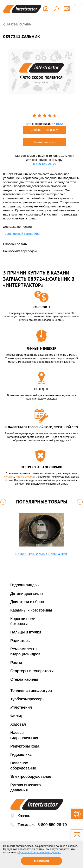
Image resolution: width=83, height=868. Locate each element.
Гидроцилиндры (25, 585)
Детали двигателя (27, 593)
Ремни (16, 663)
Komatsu (9, 477)
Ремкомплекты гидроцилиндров (25, 651)
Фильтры (18, 716)
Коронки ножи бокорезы (23, 621)
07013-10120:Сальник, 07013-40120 (41, 554)
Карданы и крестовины (31, 610)
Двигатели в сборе (27, 602)
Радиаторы (20, 641)
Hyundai (30, 477)
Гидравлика (21, 754)
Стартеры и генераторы (32, 671)
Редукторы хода (25, 746)
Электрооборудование (31, 776)
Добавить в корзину (45, 130)
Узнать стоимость (45, 142)
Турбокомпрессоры (28, 699)
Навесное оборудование (23, 766)
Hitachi (20, 477)
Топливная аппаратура (31, 690)
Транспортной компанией (21, 234)
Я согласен (41, 861)
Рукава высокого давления (25, 787)
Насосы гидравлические (25, 735)
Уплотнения (21, 707)
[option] (41, 72)
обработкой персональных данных (39, 852)
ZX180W (58, 124)
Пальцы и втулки (26, 632)
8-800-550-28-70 (45, 164)
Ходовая (18, 724)
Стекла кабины (24, 679)
